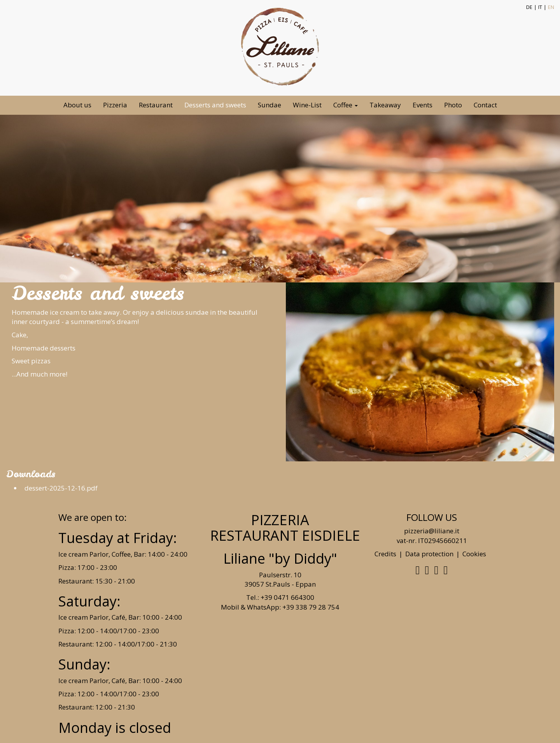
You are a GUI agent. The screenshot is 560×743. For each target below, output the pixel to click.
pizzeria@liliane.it (432, 531)
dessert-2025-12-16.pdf (59, 488)
